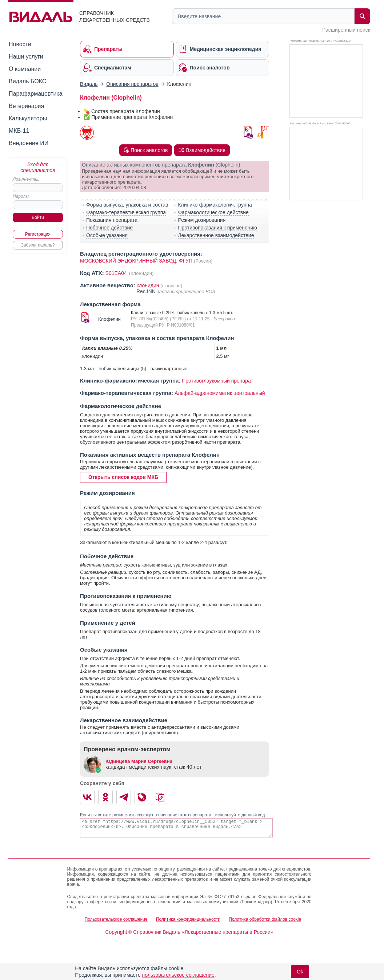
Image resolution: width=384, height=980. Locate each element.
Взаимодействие (202, 150)
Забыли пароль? (38, 245)
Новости (20, 44)
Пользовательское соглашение (116, 919)
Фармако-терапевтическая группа (126, 212)
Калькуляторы (28, 118)
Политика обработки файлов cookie (265, 919)
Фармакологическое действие (213, 212)
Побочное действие (109, 228)
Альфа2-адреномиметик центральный (220, 393)
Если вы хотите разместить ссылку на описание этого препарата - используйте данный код (172, 815)
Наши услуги (26, 57)
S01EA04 (117, 273)
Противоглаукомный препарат (217, 381)
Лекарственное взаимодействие (216, 235)
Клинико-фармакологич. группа (215, 205)
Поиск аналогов (146, 150)
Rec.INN (147, 291)
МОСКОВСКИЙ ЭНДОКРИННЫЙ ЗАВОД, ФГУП (136, 261)
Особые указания (107, 235)
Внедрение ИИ (29, 143)
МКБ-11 (19, 131)
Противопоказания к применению (217, 228)
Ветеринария (26, 106)
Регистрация (38, 234)
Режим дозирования (202, 220)
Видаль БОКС (27, 81)
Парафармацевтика (36, 94)
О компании (25, 69)
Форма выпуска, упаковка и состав (127, 205)
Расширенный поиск (346, 30)
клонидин (148, 285)
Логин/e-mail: (26, 179)
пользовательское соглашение (178, 975)
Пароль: (21, 196)
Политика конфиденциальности (188, 919)
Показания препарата (112, 220)
